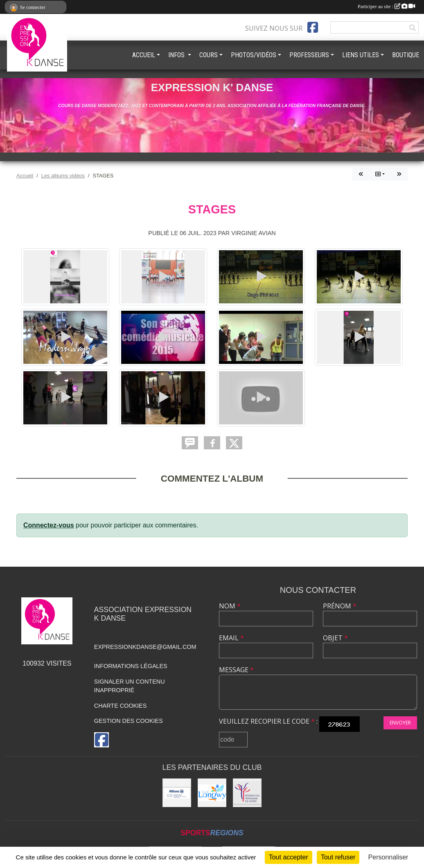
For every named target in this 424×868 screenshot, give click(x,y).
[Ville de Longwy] (212, 793)
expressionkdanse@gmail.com (145, 647)
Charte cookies (120, 706)
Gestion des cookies (129, 721)
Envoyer (400, 723)
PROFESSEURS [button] (309, 55)
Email (231, 638)
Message (236, 670)
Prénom (340, 606)
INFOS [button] (177, 55)
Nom (230, 606)
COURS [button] (209, 55)
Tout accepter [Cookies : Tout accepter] (289, 857)
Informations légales (131, 666)
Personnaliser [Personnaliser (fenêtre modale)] (388, 857)
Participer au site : (386, 7)
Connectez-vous (49, 525)
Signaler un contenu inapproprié (130, 686)
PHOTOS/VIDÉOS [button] (254, 55)
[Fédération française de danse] (247, 793)
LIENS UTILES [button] (361, 55)
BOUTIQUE (406, 55)
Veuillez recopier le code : (268, 721)
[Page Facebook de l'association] (313, 27)
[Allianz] (177, 793)
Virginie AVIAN (254, 233)
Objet (335, 638)
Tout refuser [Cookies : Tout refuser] (338, 857)
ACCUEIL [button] (144, 55)
